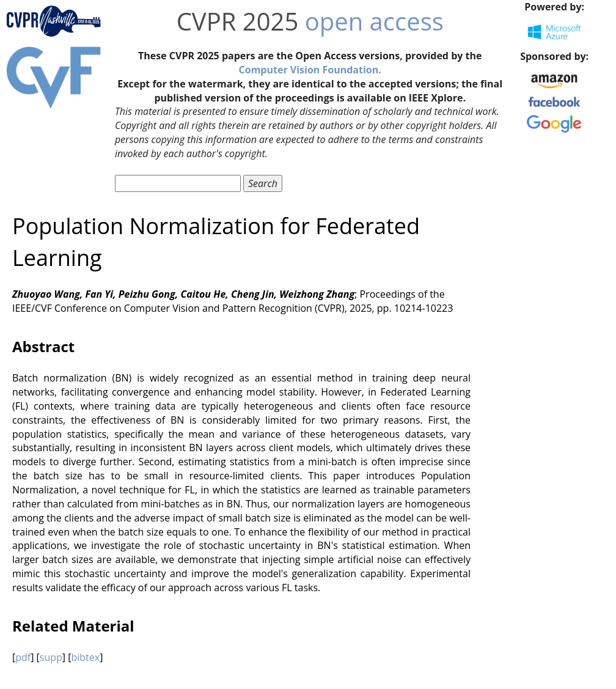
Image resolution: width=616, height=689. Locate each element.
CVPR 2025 (238, 21)
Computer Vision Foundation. (310, 70)
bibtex (85, 657)
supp (51, 657)
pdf (23, 657)
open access (374, 21)
